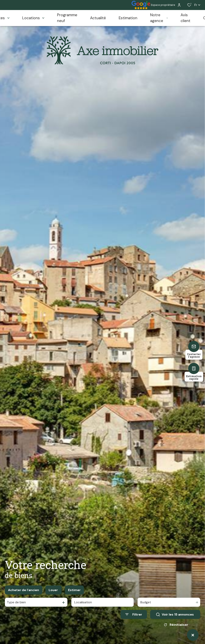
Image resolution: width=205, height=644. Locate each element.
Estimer (74, 590)
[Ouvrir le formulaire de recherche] (134, 614)
